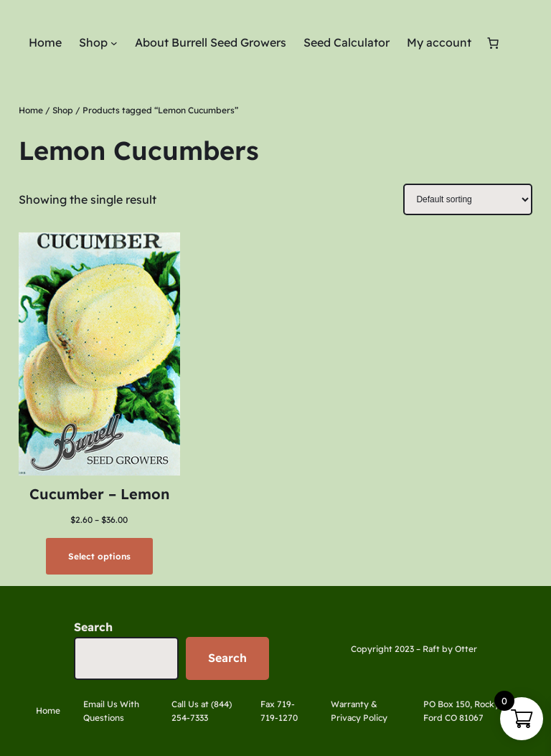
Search (93, 627)
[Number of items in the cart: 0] (493, 43)
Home (31, 110)
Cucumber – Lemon (99, 494)
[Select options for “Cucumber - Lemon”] (99, 556)
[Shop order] (468, 199)
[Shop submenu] (114, 43)
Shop (63, 110)
